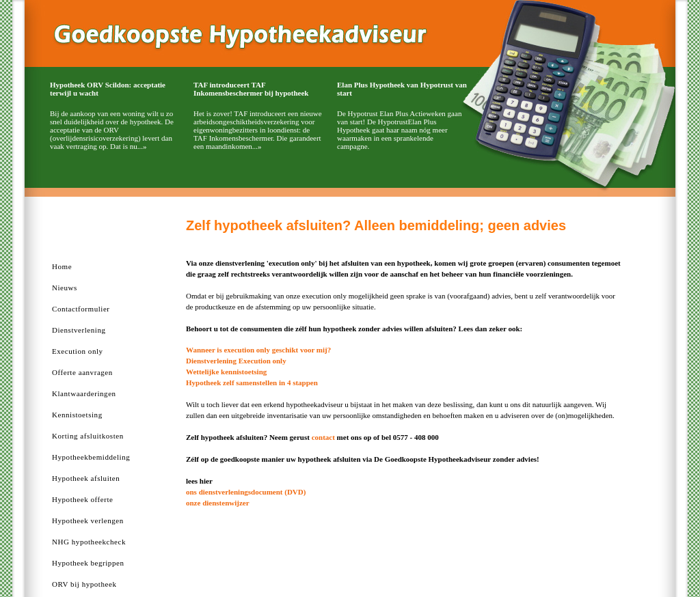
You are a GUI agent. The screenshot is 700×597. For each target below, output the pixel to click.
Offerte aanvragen (82, 372)
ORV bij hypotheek (84, 584)
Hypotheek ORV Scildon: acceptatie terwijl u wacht (108, 89)
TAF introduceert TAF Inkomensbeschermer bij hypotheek (251, 89)
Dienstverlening (79, 330)
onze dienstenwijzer (218, 503)
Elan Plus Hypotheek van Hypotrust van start (402, 89)
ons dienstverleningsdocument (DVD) (246, 492)
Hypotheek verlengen (88, 520)
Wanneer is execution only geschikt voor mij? (258, 350)
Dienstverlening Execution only (236, 361)
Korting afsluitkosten (88, 436)
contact (323, 437)
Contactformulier (81, 309)
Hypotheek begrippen (88, 563)
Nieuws (65, 288)
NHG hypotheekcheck (89, 542)
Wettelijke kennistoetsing (226, 372)
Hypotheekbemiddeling (91, 457)
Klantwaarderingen (84, 393)
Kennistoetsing (77, 415)
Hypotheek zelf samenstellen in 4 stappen (252, 383)
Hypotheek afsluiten (86, 478)
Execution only (78, 351)
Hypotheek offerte (82, 499)
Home (62, 266)
